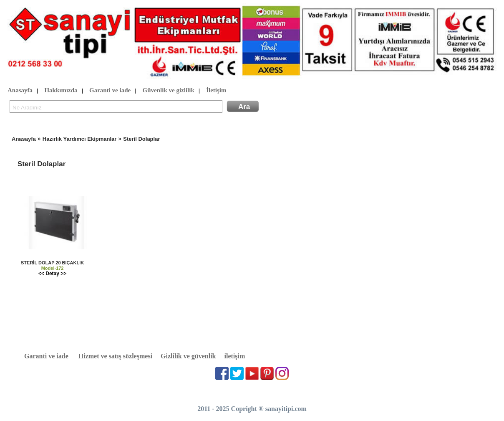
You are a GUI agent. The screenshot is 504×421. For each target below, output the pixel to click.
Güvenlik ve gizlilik (169, 91)
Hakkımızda (61, 91)
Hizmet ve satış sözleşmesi (115, 356)
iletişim (235, 356)
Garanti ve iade (110, 91)
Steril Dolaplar (141, 139)
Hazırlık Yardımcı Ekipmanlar (80, 139)
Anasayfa (20, 91)
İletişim (216, 91)
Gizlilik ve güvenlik (188, 356)
